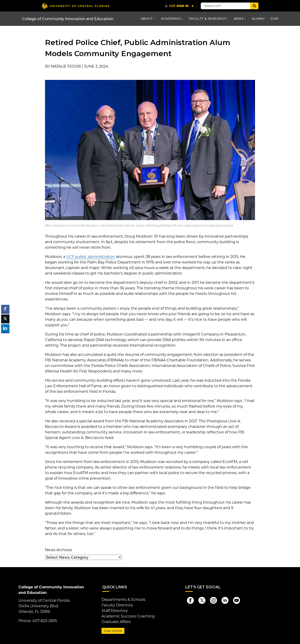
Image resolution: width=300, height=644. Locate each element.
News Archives (58, 550)
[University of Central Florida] (76, 6)
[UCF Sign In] (179, 6)
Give (274, 19)
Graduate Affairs (116, 622)
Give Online (113, 631)
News (239, 19)
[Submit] (254, 6)
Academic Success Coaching (128, 616)
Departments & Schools (123, 600)
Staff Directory (115, 611)
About (147, 19)
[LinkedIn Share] (5, 328)
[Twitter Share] (5, 319)
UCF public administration (91, 257)
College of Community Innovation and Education (68, 19)
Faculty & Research (207, 19)
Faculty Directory (117, 605)
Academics (171, 19)
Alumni (258, 19)
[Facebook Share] (5, 309)
